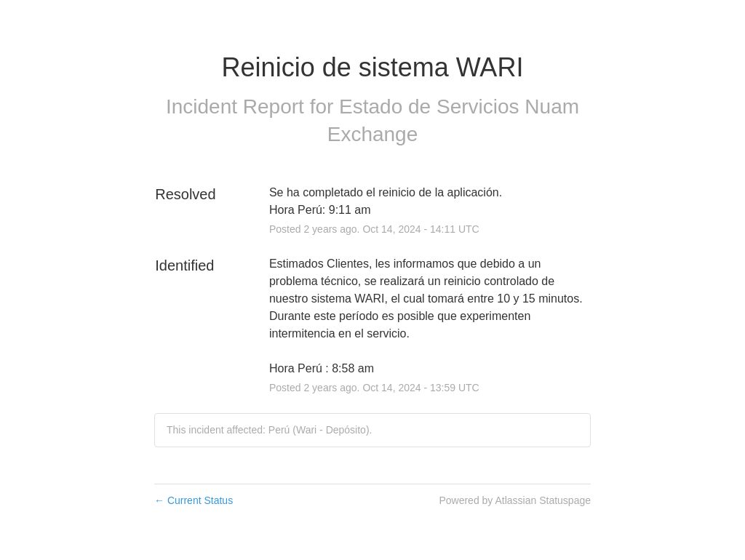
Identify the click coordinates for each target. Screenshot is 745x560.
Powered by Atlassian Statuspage (515, 500)
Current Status (194, 500)
